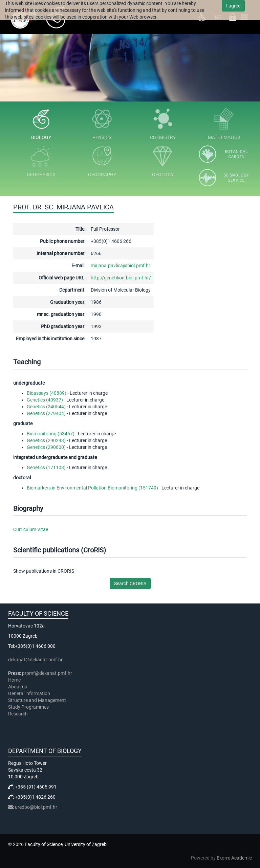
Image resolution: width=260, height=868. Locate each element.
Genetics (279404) (46, 413)
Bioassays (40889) (47, 393)
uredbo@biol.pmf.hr (36, 807)
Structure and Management (37, 700)
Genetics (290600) (46, 447)
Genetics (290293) (46, 440)
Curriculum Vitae (31, 529)
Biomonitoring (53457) (51, 434)
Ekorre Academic (234, 858)
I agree (233, 6)
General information (29, 693)
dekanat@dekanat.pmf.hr (35, 660)
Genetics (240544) (46, 407)
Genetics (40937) (45, 400)
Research (18, 714)
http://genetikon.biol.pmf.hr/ (121, 278)
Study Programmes (28, 707)
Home (14, 680)
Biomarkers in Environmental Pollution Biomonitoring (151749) (92, 488)
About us (18, 687)
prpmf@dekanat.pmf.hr (47, 673)
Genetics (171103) (46, 467)
